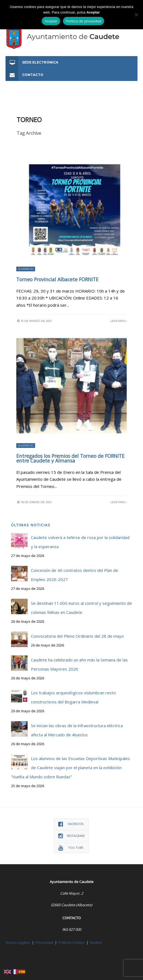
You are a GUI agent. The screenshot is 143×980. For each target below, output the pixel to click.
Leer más (118, 321)
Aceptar (51, 21)
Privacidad (44, 942)
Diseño (96, 942)
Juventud (26, 269)
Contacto (24, 75)
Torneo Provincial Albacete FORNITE (57, 279)
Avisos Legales (18, 942)
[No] (136, 15)
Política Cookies (72, 942)
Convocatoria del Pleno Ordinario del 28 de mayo (77, 636)
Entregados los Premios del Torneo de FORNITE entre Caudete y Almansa (70, 458)
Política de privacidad (84, 21)
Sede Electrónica (32, 62)
